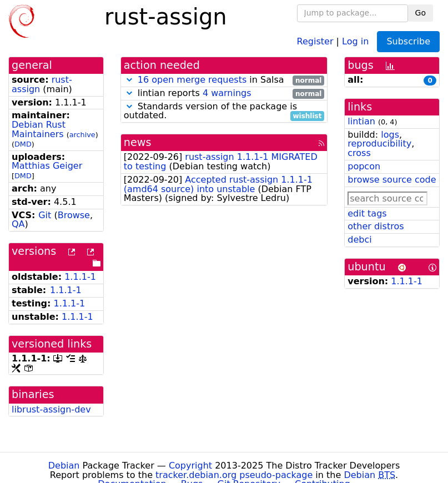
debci (359, 240)
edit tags (367, 213)
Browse (74, 215)
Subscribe (408, 41)
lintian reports (224, 94)
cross (359, 153)
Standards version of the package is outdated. (224, 112)
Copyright (190, 466)
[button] (129, 80)
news (138, 142)
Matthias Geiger (47, 166)
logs (390, 135)
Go (421, 13)
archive (82, 135)
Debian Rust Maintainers (39, 129)
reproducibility (379, 144)
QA (18, 224)
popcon (364, 166)
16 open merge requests (192, 80)
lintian (361, 121)
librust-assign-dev (51, 409)
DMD (23, 144)
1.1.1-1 (80, 277)
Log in (355, 41)
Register (315, 41)
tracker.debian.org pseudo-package (234, 475)
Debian (64, 466)
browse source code (392, 180)
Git (45, 215)
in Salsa (224, 80)
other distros (376, 226)
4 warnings (227, 93)
